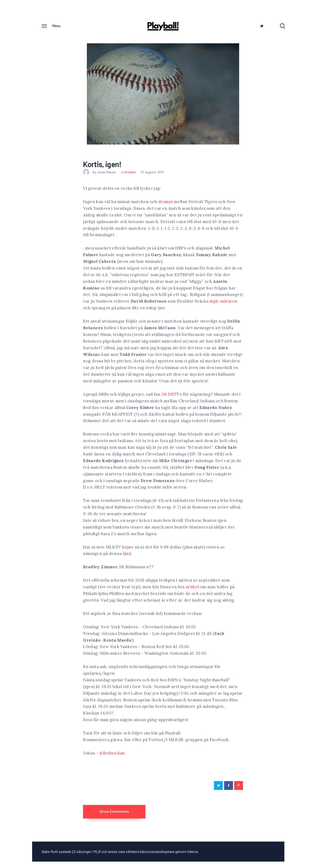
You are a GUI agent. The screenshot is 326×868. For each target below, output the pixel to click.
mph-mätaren (223, 303)
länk (127, 555)
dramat (165, 203)
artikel (192, 588)
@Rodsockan (112, 754)
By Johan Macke (100, 173)
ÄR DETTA (172, 395)
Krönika (130, 173)
